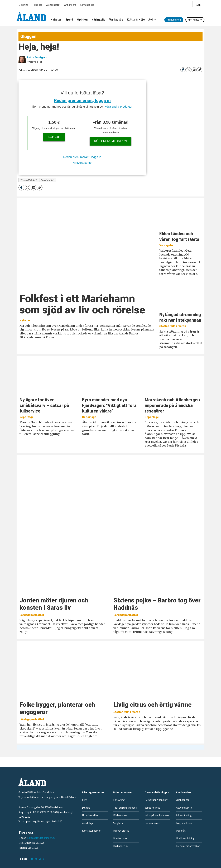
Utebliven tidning (185, 839)
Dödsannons (120, 815)
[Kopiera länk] (200, 70)
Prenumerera (174, 20)
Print (85, 800)
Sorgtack (118, 823)
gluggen (48, 180)
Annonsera (70, 5)
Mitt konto (194, 20)
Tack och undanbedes (125, 808)
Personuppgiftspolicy (156, 800)
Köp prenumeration (110, 141)
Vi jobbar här (182, 800)
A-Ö (151, 20)
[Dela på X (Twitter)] (189, 70)
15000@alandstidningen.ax (41, 838)
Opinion (82, 20)
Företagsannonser (93, 792)
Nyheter (56, 20)
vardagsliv (29, 180)
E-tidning (23, 5)
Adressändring (184, 815)
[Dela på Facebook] (183, 70)
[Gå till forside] (31, 17)
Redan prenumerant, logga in (82, 100)
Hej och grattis (121, 831)
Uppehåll (181, 831)
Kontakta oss (87, 5)
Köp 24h (54, 137)
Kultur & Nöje (136, 20)
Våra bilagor (88, 823)
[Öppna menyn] (198, 4)
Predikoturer (120, 839)
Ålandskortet (53, 5)
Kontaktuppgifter (91, 831)
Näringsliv (98, 20)
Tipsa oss (37, 5)
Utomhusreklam (91, 815)
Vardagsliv (116, 20)
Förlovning (119, 800)
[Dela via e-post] (194, 70)
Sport (69, 20)
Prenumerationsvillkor (188, 846)
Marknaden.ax (121, 846)
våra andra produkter (119, 107)
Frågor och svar (184, 823)
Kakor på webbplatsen (157, 815)
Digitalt (86, 808)
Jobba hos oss (152, 808)
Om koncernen (153, 823)
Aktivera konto (82, 163)
